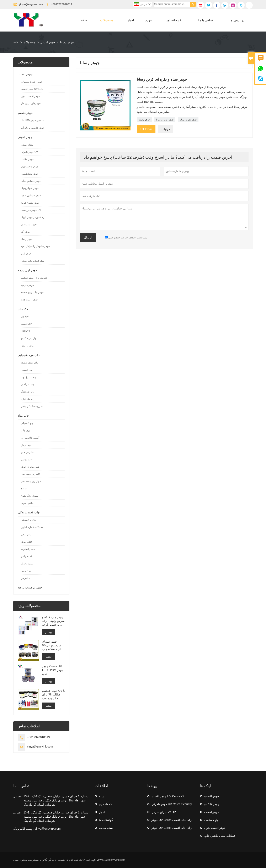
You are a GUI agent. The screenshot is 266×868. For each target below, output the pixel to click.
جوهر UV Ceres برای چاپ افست (172, 820)
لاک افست (26, 324)
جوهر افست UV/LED (32, 89)
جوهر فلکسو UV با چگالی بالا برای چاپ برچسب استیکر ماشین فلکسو (53, 695)
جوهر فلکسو (25, 113)
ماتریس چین (27, 452)
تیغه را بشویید (28, 549)
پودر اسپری (27, 370)
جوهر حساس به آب (31, 181)
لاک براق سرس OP (164, 812)
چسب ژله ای (28, 384)
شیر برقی (26, 535)
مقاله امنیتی (27, 145)
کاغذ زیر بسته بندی (31, 474)
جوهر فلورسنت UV (31, 210)
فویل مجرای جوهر (30, 467)
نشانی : (18, 796)
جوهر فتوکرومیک (30, 188)
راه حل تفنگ (27, 392)
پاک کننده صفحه (29, 363)
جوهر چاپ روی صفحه (32, 292)
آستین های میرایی (30, 438)
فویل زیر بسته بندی (31, 481)
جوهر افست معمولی (32, 82)
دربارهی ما (237, 20)
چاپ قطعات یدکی (29, 512)
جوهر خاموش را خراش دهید (35, 246)
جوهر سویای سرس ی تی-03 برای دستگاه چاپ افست (53, 645)
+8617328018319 (62, 4)
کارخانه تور (174, 20)
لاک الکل (25, 331)
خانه (84, 20)
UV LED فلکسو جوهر (32, 120)
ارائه (102, 796)
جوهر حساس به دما (31, 196)
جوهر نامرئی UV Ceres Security (172, 804)
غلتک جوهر (26, 542)
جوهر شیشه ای (29, 225)
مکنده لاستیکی (28, 520)
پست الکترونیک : (23, 829)
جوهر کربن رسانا (165, 120)
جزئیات (166, 129)
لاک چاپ (23, 309)
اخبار (131, 20)
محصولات (107, 20)
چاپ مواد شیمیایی (29, 355)
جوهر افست (25, 74)
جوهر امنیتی (48, 42)
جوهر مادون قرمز (30, 203)
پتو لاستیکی (27, 423)
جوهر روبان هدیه (29, 300)
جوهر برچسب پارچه (30, 587)
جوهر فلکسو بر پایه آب (33, 128)
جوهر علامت (27, 159)
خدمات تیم (105, 804)
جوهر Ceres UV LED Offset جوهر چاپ (53, 670)
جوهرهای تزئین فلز (31, 103)
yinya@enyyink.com (31, 4)
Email (146, 129)
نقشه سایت (106, 828)
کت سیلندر (26, 556)
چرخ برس (26, 571)
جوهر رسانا (144, 120)
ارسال (88, 237)
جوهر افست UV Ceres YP (168, 796)
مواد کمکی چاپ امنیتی (33, 261)
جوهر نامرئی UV (29, 152)
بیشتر (48, 632)
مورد (149, 20)
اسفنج (24, 489)
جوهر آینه (25, 232)
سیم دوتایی (27, 460)
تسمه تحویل (27, 564)
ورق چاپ (26, 430)
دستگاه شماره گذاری (32, 527)
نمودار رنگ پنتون (29, 496)
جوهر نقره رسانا (188, 120)
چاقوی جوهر (27, 503)
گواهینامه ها (106, 820)
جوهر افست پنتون (30, 96)
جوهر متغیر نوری (30, 167)
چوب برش (26, 445)
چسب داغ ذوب (28, 377)
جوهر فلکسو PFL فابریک (34, 278)
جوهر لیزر (26, 254)
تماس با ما (206, 20)
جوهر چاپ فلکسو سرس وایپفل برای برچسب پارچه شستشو (53, 621)
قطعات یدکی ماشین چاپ (220, 836)
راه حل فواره (28, 399)
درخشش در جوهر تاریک (33, 217)
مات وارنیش (27, 346)
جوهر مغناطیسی (30, 174)
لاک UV (25, 317)
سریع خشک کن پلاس (32, 406)
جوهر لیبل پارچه (27, 270)
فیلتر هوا (25, 578)
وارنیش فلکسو (28, 338)
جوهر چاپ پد (27, 285)
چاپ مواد (23, 416)
